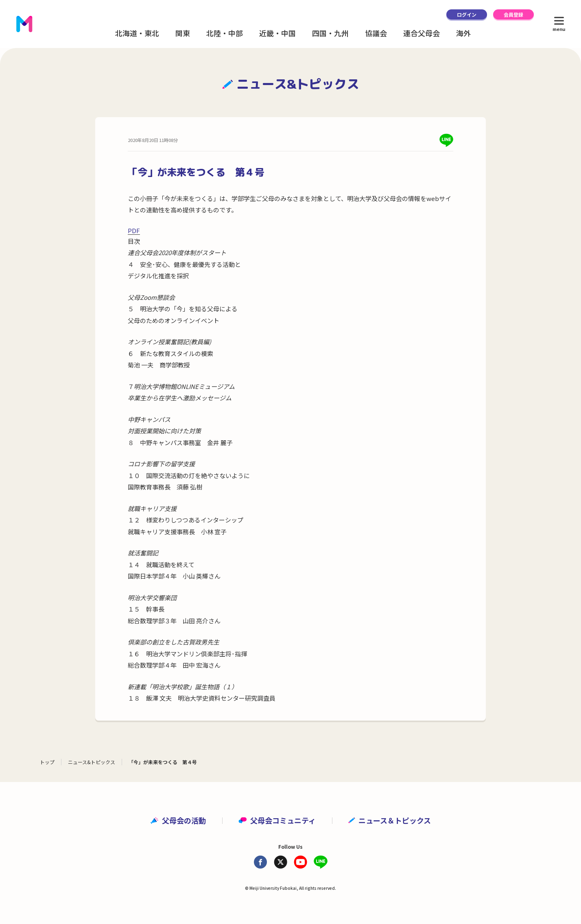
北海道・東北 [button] (137, 33)
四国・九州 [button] (330, 33)
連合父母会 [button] (422, 33)
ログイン (467, 14)
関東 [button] (183, 33)
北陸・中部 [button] (225, 33)
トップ (47, 762)
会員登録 (513, 14)
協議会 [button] (376, 33)
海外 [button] (463, 33)
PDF (134, 230)
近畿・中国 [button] (277, 33)
